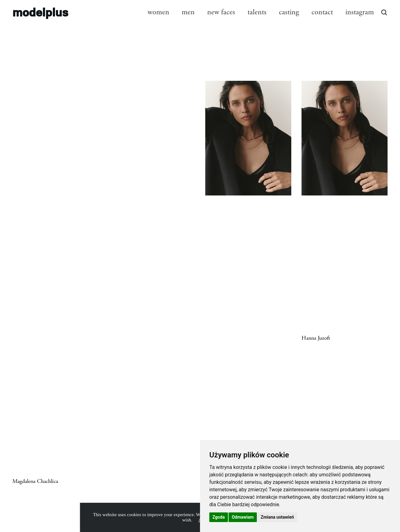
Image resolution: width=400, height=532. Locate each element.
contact (322, 12)
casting (289, 12)
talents (257, 12)
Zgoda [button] (219, 517)
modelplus (40, 12)
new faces (221, 12)
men (188, 12)
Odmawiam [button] (243, 517)
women (158, 12)
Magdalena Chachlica (35, 481)
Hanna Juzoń (316, 338)
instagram (360, 12)
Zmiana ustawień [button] (277, 517)
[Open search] (384, 12)
